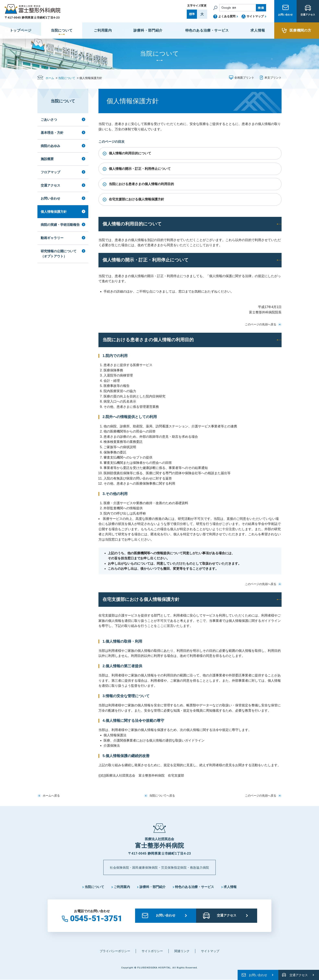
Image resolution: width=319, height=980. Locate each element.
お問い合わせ (285, 17)
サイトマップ (255, 16)
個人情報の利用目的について (130, 153)
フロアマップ (50, 172)
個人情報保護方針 (54, 212)
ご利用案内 (122, 887)
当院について (67, 78)
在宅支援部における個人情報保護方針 (137, 199)
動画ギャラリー (52, 238)
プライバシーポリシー (115, 951)
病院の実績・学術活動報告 (60, 225)
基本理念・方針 (52, 133)
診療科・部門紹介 (153, 887)
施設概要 (47, 159)
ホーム (50, 78)
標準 (192, 14)
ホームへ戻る (51, 796)
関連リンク (182, 951)
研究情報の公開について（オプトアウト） (59, 254)
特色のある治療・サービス (195, 887)
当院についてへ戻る (162, 796)
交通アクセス (308, 17)
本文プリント (273, 78)
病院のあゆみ (50, 146)
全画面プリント (244, 78)
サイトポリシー (152, 951)
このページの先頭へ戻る (261, 324)
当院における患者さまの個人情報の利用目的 (141, 184)
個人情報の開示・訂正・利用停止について (140, 169)
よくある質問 (227, 16)
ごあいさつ (49, 120)
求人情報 (231, 887)
